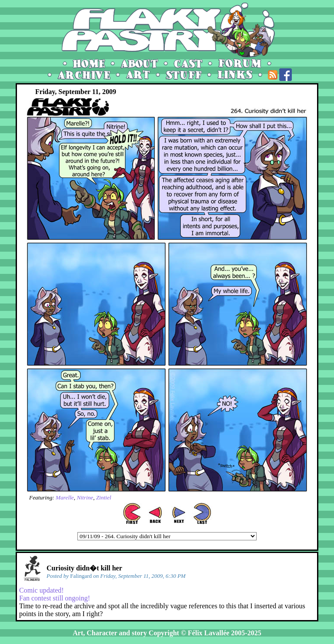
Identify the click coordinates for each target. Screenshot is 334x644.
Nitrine (85, 497)
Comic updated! (42, 590)
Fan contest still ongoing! (55, 598)
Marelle (65, 497)
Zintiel (104, 497)
